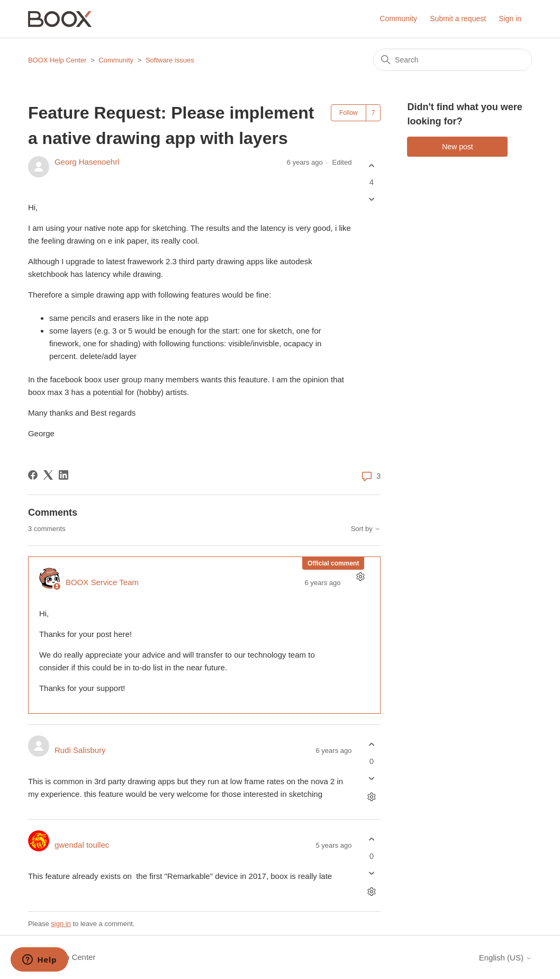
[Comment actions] (360, 577)
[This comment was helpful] (371, 745)
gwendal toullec (82, 845)
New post (457, 147)
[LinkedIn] (64, 475)
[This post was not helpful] (371, 199)
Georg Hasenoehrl (87, 162)
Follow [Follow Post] (349, 113)
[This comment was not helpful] (371, 778)
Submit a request (458, 19)
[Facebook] (33, 475)
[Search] (453, 60)
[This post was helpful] (371, 165)
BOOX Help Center (57, 60)
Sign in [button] (510, 19)
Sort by (366, 529)
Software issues (170, 60)
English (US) (505, 958)
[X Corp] (48, 475)
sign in (61, 924)
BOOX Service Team (102, 582)
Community (398, 19)
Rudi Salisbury (80, 750)
